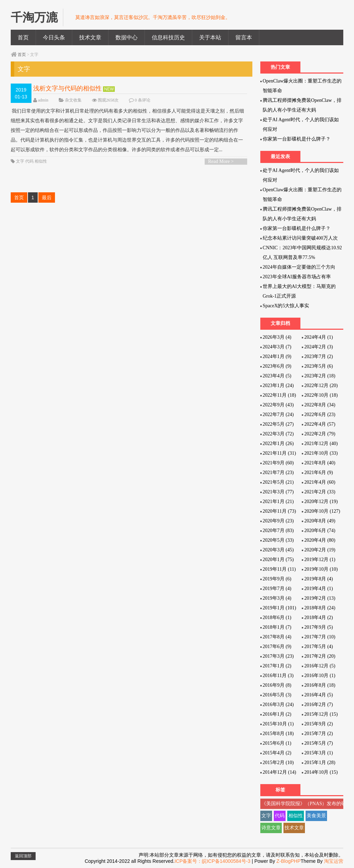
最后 (47, 197)
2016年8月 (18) (320, 685)
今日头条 (54, 37)
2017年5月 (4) (319, 647)
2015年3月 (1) (319, 753)
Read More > (221, 161)
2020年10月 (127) (322, 511)
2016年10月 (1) (320, 676)
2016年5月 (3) (277, 695)
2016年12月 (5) (320, 666)
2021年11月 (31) (279, 453)
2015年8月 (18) (278, 734)
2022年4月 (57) (320, 424)
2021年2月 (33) (320, 492)
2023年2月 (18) (320, 376)
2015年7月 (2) (319, 734)
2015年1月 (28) (320, 763)
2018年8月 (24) (320, 608)
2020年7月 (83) (278, 531)
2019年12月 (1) (320, 560)
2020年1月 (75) (278, 560)
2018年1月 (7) (277, 627)
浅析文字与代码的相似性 (67, 88)
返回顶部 (23, 856)
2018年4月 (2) (319, 618)
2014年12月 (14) (280, 772)
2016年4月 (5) (319, 695)
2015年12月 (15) (321, 714)
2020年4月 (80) (320, 540)
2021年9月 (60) (278, 463)
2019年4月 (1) (319, 589)
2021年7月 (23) (278, 472)
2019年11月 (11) (279, 569)
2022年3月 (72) (278, 434)
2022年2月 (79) (320, 434)
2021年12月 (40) (321, 443)
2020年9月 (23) (278, 521)
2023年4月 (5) (277, 376)
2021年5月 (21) (278, 482)
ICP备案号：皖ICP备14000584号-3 (212, 861)
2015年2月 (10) (278, 763)
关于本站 (210, 37)
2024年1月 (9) (277, 356)
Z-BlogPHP (289, 861)
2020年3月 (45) (278, 550)
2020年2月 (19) (320, 550)
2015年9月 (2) (319, 724)
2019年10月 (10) (321, 569)
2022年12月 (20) (321, 385)
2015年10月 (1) (278, 724)
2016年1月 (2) (277, 714)
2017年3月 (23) (278, 656)
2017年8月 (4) (277, 637)
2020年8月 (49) (320, 521)
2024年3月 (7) (277, 347)
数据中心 (127, 37)
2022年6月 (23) (320, 414)
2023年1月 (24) (278, 385)
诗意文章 (271, 828)
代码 (29, 161)
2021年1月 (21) (278, 501)
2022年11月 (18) (279, 395)
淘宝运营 (334, 861)
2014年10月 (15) (321, 772)
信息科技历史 (168, 37)
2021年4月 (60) (320, 482)
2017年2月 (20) (320, 656)
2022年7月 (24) (278, 414)
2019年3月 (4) (277, 598)
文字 (20, 161)
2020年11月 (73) (279, 511)
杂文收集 (73, 100)
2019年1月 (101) (280, 608)
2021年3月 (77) (278, 492)
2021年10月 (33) (321, 453)
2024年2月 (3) (319, 347)
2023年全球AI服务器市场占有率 (297, 277)
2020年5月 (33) (278, 540)
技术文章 (90, 37)
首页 (23, 37)
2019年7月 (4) (277, 589)
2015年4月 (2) (277, 753)
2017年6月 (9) (277, 647)
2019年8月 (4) (319, 579)
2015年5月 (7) (319, 743)
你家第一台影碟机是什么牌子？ (297, 139)
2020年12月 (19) (321, 501)
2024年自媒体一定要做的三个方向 (299, 267)
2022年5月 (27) (278, 424)
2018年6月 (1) (277, 618)
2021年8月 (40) (320, 463)
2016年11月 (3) (278, 676)
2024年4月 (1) (319, 337)
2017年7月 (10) (320, 637)
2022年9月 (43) (278, 405)
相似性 (41, 161)
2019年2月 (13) (320, 598)
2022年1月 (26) (278, 443)
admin (43, 100)
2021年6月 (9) (319, 472)
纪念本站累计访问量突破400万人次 (300, 238)
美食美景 (316, 816)
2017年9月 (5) (319, 627)
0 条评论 (143, 100)
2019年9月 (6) (277, 579)
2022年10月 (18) (321, 395)
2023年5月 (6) (319, 366)
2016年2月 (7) (319, 705)
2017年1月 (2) (277, 666)
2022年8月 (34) (320, 405)
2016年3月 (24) (278, 705)
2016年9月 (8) (277, 685)
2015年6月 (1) (277, 743)
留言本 (244, 37)
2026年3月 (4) (277, 337)
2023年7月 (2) (319, 356)
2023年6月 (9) (277, 366)
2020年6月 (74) (320, 531)
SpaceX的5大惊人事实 (286, 306)
